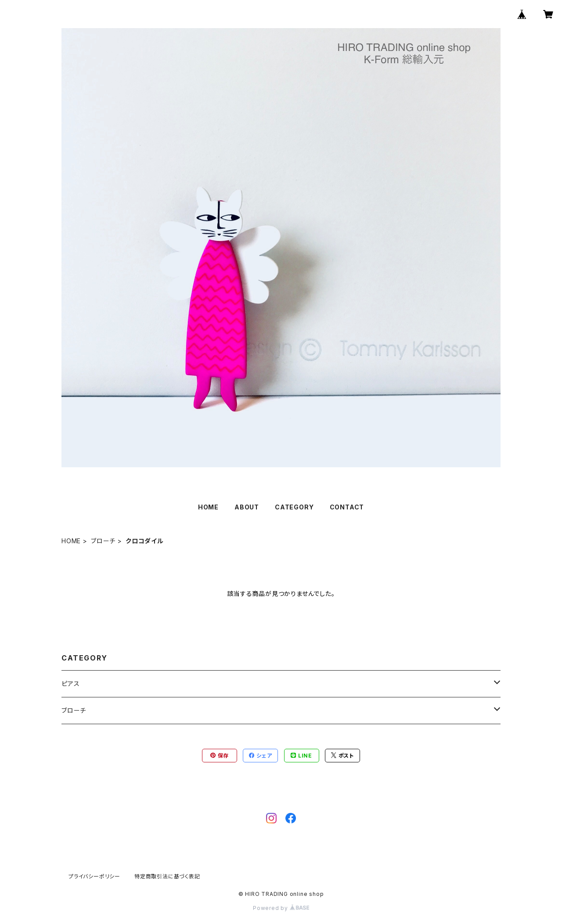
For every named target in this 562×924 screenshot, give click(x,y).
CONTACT (347, 507)
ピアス (70, 684)
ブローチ (103, 541)
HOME (208, 507)
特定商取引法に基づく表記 (167, 876)
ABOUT (247, 507)
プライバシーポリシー (94, 876)
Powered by (281, 908)
